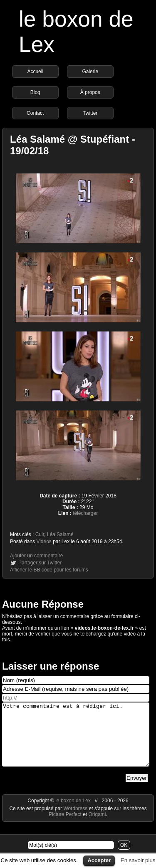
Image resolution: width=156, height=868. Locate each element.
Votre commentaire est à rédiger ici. (76, 741)
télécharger (85, 513)
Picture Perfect (65, 827)
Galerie (90, 72)
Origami (97, 827)
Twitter (90, 113)
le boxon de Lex (73, 813)
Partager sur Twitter (40, 563)
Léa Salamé (60, 534)
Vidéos (44, 542)
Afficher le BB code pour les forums (49, 570)
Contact (35, 113)
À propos (90, 92)
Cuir (40, 534)
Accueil (35, 72)
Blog (35, 92)
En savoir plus (138, 860)
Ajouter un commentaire (36, 556)
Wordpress (76, 821)
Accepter (99, 860)
